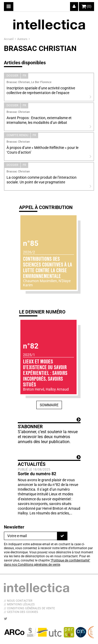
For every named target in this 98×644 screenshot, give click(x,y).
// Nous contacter (18, 601)
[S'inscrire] (62, 536)
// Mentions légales (19, 604)
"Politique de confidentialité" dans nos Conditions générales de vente (47, 562)
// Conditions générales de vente (29, 608)
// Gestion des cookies (21, 612)
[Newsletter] (31, 536)
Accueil (9, 39)
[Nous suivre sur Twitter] (6, 619)
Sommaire (49, 405)
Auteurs (23, 39)
